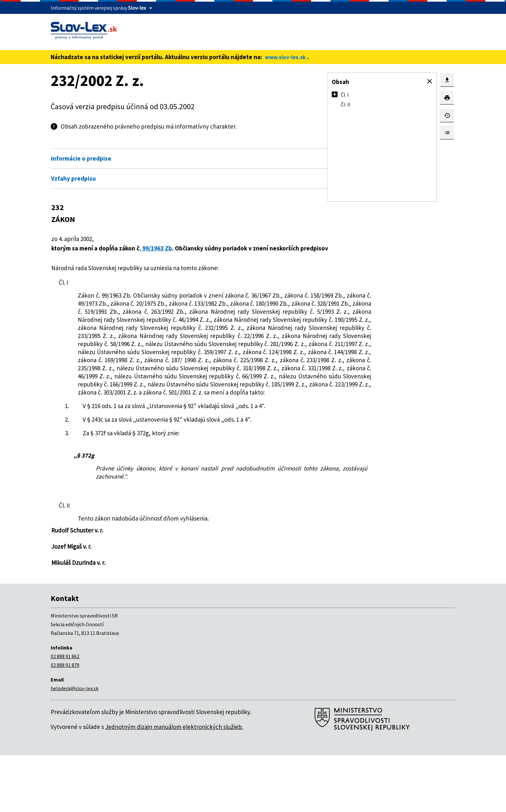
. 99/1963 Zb (164, 248)
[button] (430, 81)
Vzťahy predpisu (73, 178)
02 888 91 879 (65, 722)
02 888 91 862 (65, 713)
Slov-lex (137, 8)
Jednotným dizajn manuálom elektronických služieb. (174, 783)
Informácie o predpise (81, 158)
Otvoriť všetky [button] (268, 145)
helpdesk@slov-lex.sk (75, 745)
